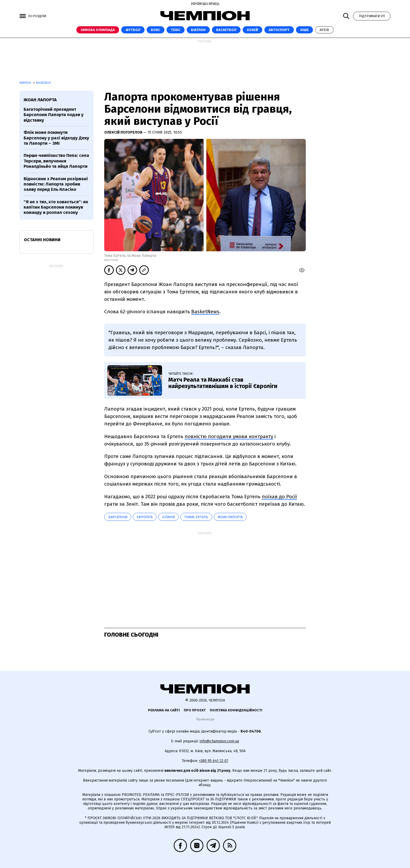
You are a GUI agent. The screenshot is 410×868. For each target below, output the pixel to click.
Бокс (156, 30)
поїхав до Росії (279, 497)
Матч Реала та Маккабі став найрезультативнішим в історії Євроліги (223, 383)
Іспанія (168, 517)
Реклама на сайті (164, 710)
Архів (324, 30)
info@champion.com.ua (219, 741)
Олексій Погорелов (124, 132)
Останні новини (42, 240)
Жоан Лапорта (230, 517)
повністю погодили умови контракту (229, 436)
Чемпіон (26, 83)
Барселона (118, 517)
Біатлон (198, 30)
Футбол (133, 30)
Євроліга (145, 517)
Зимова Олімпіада (98, 30)
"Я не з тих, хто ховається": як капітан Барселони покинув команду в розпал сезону (56, 207)
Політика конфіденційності (236, 710)
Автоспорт (279, 30)
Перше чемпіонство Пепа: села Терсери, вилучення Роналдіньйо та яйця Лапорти (56, 161)
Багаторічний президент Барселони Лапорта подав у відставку (54, 115)
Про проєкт (195, 710)
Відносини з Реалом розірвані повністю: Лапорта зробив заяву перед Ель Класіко (56, 184)
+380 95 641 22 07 (214, 761)
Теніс (176, 30)
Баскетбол (226, 30)
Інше (304, 30)
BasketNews (205, 312)
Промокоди (205, 719)
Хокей (252, 30)
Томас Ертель (196, 517)
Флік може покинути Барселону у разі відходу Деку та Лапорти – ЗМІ (56, 138)
